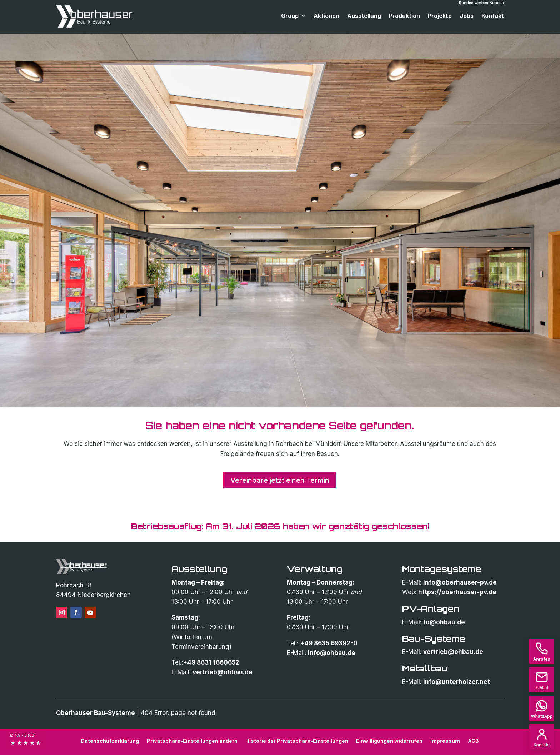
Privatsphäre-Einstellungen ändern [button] (192, 741)
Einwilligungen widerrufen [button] (389, 741)
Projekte (440, 16)
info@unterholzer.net (457, 682)
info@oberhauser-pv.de (460, 582)
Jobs (467, 16)
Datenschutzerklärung (110, 741)
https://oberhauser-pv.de (457, 592)
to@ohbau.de (444, 622)
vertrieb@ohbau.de (222, 672)
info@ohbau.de (332, 653)
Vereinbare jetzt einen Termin (280, 480)
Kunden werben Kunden (482, 3)
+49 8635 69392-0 (329, 643)
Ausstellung (364, 16)
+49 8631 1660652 (211, 662)
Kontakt (493, 16)
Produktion (404, 16)
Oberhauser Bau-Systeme (96, 713)
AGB (473, 741)
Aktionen (326, 16)
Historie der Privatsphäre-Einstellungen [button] (297, 741)
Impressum (445, 741)
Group (290, 16)
